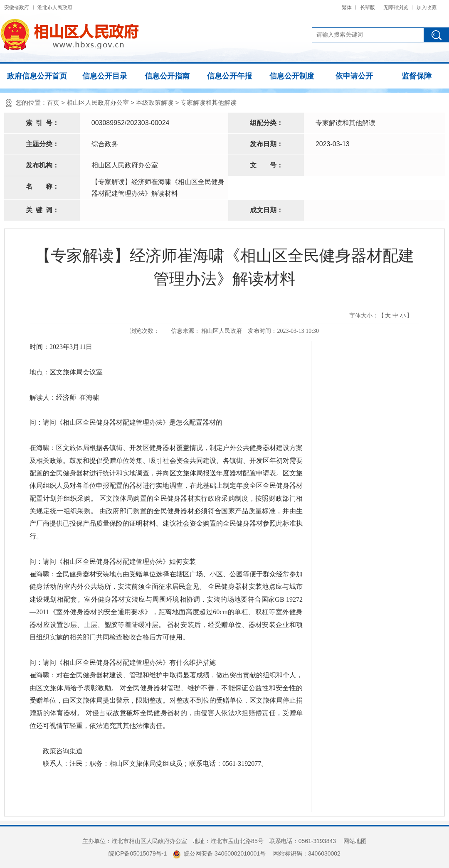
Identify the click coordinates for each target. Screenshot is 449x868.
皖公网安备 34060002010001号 (219, 853)
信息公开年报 (229, 76)
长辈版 (368, 7)
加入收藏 (427, 7)
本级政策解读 (155, 102)
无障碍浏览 (396, 7)
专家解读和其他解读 (208, 102)
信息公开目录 (105, 76)
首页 (53, 102)
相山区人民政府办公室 (98, 102)
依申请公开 (354, 76)
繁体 (347, 7)
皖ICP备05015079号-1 (138, 853)
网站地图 (355, 841)
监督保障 (417, 76)
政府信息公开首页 (37, 76)
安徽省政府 (17, 7)
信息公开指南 (167, 76)
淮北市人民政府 (55, 7)
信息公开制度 (292, 76)
